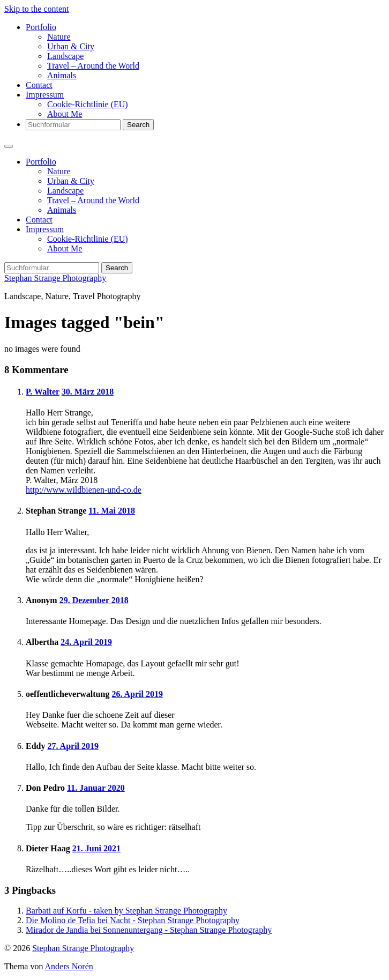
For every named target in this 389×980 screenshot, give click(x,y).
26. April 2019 (137, 694)
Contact (39, 85)
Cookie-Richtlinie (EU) (88, 104)
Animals (62, 75)
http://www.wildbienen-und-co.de (84, 490)
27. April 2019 (73, 746)
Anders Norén (69, 966)
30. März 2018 (88, 392)
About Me (65, 114)
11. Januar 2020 (96, 788)
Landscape (65, 56)
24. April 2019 (86, 642)
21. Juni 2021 (96, 848)
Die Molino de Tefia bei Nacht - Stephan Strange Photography (133, 920)
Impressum (45, 95)
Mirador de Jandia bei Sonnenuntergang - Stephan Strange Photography (149, 930)
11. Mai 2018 (112, 511)
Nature (59, 37)
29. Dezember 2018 (94, 600)
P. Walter (43, 392)
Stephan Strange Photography (55, 278)
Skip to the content (36, 9)
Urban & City (71, 46)
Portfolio (41, 27)
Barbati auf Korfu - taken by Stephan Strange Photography (126, 911)
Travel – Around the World (93, 66)
